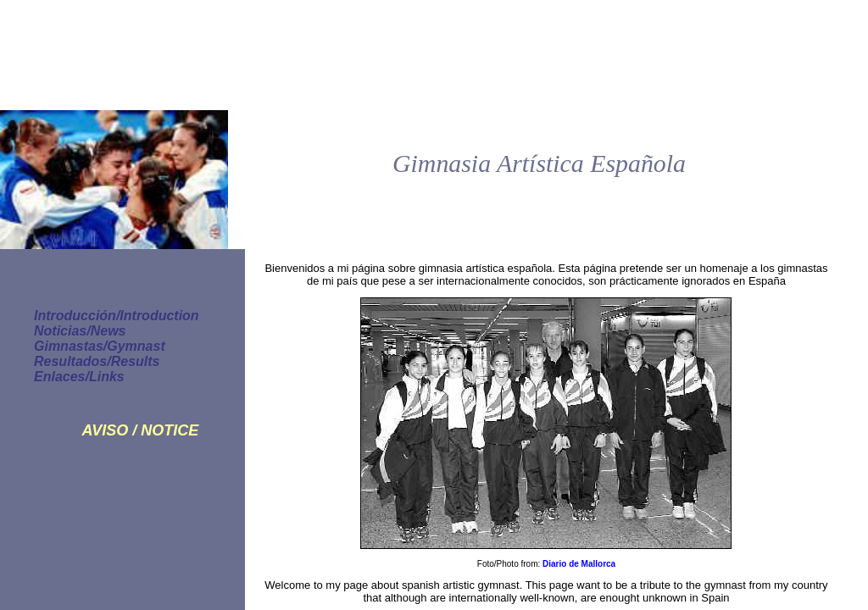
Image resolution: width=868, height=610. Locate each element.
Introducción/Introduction (117, 316)
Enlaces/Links (79, 377)
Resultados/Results (97, 361)
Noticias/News (80, 331)
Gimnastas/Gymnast (100, 346)
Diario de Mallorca (579, 564)
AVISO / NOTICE (140, 430)
